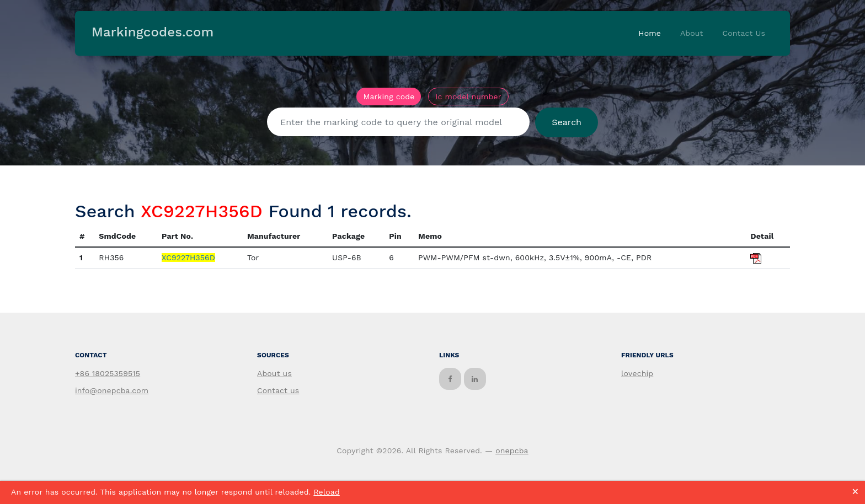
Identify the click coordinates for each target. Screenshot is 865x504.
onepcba (512, 451)
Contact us (278, 390)
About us (274, 373)
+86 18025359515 (108, 373)
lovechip (637, 373)
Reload (326, 492)
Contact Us (744, 33)
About (692, 33)
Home (650, 33)
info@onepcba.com (112, 390)
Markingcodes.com (153, 32)
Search (567, 122)
